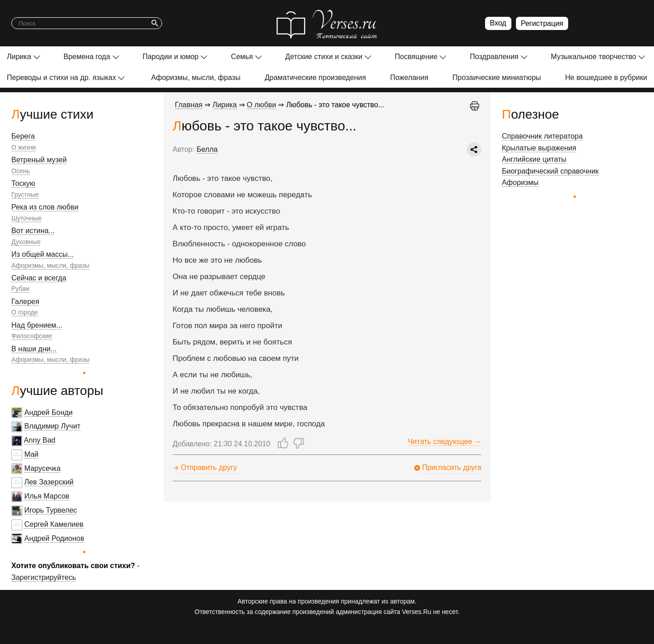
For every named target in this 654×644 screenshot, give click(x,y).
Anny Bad (40, 440)
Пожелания (409, 77)
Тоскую (23, 183)
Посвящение (416, 57)
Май (31, 454)
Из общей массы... (42, 254)
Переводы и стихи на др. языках (61, 77)
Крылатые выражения (539, 148)
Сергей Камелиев (54, 524)
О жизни (24, 147)
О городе (25, 312)
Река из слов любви (45, 207)
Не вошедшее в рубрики (606, 77)
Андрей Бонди (48, 412)
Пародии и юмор (171, 57)
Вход (498, 23)
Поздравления (494, 57)
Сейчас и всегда (39, 278)
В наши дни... (34, 349)
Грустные (25, 195)
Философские (32, 336)
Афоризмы (520, 182)
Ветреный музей (39, 160)
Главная (189, 105)
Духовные (26, 242)
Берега (23, 136)
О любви (261, 105)
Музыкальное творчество (594, 57)
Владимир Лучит (52, 426)
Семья (242, 57)
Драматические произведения (315, 77)
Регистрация (542, 23)
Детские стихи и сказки (324, 57)
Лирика (19, 57)
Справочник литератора (542, 136)
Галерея (25, 302)
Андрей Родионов (54, 538)
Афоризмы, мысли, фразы (196, 77)
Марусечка (42, 468)
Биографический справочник (550, 171)
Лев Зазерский (49, 482)
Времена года (87, 57)
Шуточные (26, 218)
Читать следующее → (445, 442)
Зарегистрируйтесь (44, 577)
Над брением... (37, 325)
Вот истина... (33, 231)
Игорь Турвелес (50, 510)
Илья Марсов (47, 496)
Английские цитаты (534, 159)
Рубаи (20, 289)
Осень (21, 171)
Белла (207, 149)
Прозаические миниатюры (497, 77)
